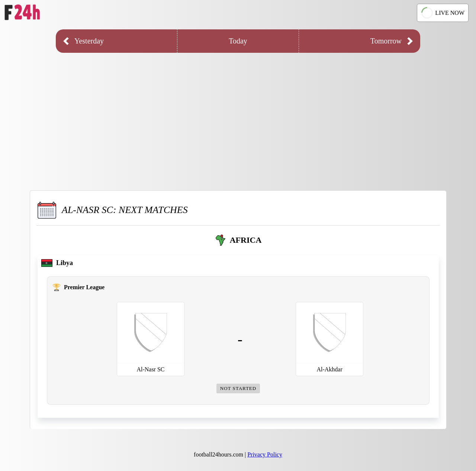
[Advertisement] (238, 116)
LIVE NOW (442, 13)
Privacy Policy (265, 454)
